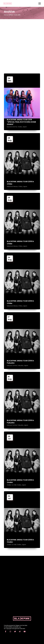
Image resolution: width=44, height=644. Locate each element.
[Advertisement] (22, 42)
